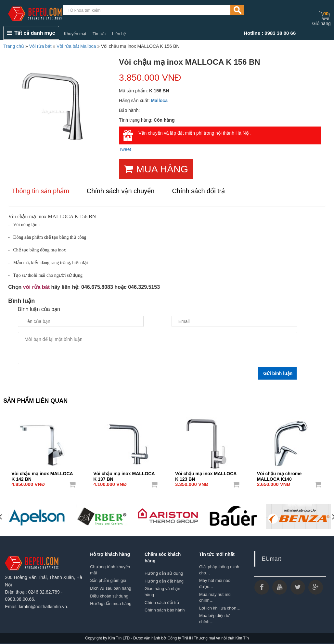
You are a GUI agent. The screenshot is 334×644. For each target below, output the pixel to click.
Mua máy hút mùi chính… (215, 597)
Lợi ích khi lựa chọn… (220, 608)
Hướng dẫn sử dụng (164, 573)
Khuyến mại (75, 34)
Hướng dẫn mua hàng (111, 604)
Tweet (125, 149)
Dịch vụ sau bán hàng (111, 588)
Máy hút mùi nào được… (215, 584)
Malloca (159, 101)
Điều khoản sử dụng (109, 596)
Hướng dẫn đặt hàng (164, 581)
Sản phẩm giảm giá (108, 580)
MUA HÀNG (156, 169)
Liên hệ (119, 34)
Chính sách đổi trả (162, 603)
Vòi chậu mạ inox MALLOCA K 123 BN (206, 474)
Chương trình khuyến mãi (110, 570)
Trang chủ (14, 46)
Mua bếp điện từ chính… (215, 619)
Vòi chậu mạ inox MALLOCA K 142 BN (42, 474)
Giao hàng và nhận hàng (162, 592)
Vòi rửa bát (40, 46)
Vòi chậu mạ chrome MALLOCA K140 (279, 474)
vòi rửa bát (36, 287)
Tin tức (99, 34)
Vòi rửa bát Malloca (76, 46)
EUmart (271, 559)
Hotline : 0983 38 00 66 (270, 33)
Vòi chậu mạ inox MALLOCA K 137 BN (124, 474)
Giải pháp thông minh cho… (219, 570)
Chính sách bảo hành (165, 610)
